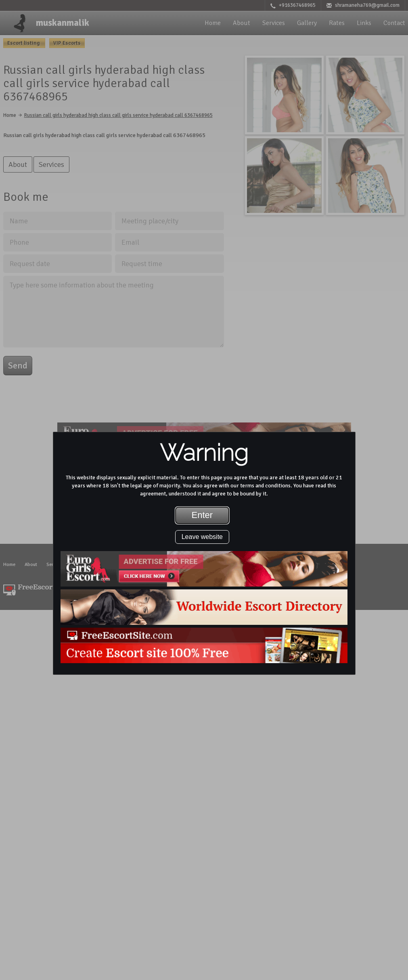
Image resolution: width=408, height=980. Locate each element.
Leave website (202, 537)
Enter (202, 515)
